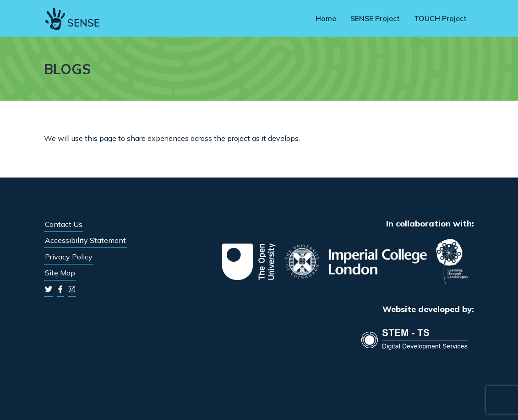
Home (326, 18)
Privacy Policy (69, 257)
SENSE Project (375, 18)
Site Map (60, 273)
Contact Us (64, 224)
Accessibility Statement (85, 240)
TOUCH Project (440, 18)
